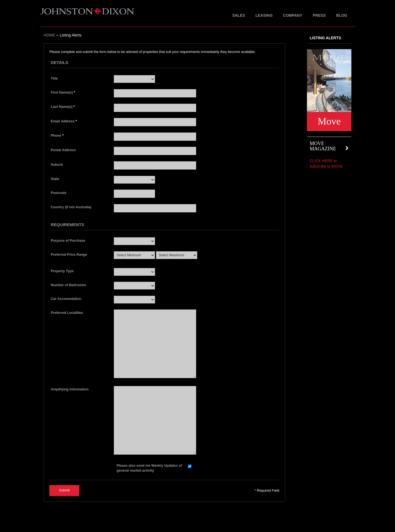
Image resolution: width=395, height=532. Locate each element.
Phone (57, 136)
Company (293, 15)
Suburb (57, 165)
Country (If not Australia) (71, 207)
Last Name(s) (63, 107)
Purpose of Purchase (68, 241)
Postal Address (63, 150)
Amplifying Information (70, 389)
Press (319, 15)
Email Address (64, 121)
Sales (239, 15)
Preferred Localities (67, 313)
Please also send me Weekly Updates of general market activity (149, 468)
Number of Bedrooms (68, 285)
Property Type (62, 271)
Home (49, 35)
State (55, 179)
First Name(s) (63, 92)
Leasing (264, 15)
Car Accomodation (66, 299)
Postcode (59, 193)
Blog (342, 15)
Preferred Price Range (69, 255)
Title (54, 78)
